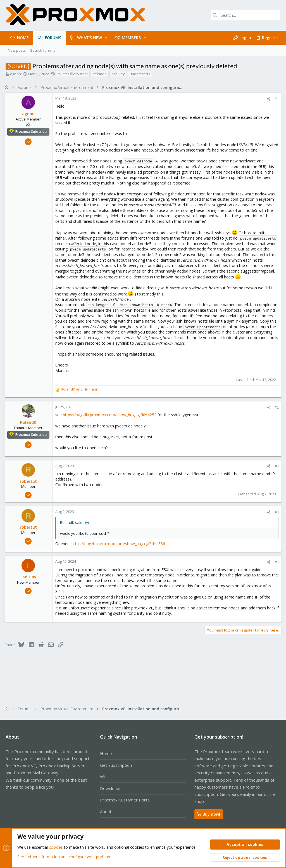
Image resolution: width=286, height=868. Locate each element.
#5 (276, 567)
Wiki (104, 777)
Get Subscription (116, 765)
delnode (100, 74)
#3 (276, 472)
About (106, 812)
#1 (276, 99)
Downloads (111, 788)
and (81, 395)
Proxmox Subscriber (33, 132)
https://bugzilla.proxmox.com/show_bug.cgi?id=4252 (111, 420)
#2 (276, 413)
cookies (56, 847)
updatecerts (140, 74)
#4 (276, 518)
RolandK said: (73, 528)
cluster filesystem (73, 74)
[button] (106, 38)
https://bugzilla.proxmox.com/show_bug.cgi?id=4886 (119, 549)
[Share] (268, 99)
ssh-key (118, 74)
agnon (16, 74)
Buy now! (209, 814)
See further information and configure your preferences (67, 857)
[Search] (246, 15)
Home (106, 753)
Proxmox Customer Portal (125, 800)
